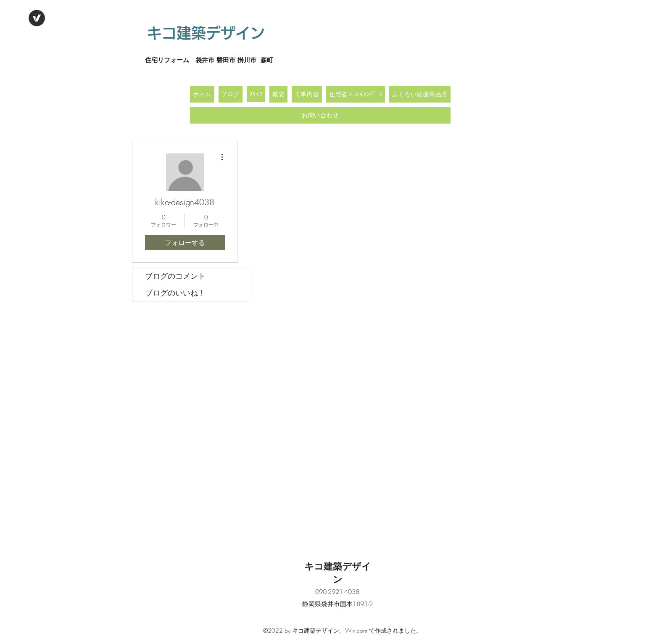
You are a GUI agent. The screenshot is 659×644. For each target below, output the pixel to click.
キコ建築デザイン (206, 33)
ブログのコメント (175, 276)
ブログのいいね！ (175, 293)
